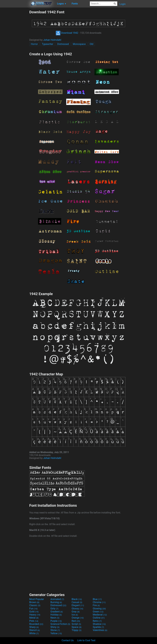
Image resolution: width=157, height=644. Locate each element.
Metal (34, 618)
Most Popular (37, 599)
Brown (34, 602)
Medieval (100, 615)
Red (76, 621)
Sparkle (98, 627)
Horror (34, 44)
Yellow (56, 633)
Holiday (56, 615)
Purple (56, 621)
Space (77, 627)
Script (76, 624)
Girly (54, 609)
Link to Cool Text (86, 640)
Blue (97, 599)
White (34, 633)
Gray (76, 612)
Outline (99, 618)
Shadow (99, 624)
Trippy (77, 630)
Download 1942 (67, 33)
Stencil (34, 630)
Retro (97, 621)
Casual (77, 602)
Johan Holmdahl (52, 40)
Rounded (36, 624)
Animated (57, 599)
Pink (34, 621)
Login (123, 4)
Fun (33, 609)
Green (98, 612)
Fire (96, 605)
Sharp (34, 627)
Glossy (77, 609)
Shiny (55, 627)
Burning (56, 602)
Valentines (100, 630)
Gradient (57, 612)
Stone (55, 630)
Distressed (63, 44)
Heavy (35, 615)
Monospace (79, 44)
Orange (78, 618)
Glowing (99, 609)
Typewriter (48, 44)
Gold (34, 612)
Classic (35, 605)
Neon (55, 618)
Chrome (99, 602)
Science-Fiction (60, 624)
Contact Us (68, 640)
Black (77, 599)
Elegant (78, 605)
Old (92, 44)
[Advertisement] (15, 56)
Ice (75, 615)
